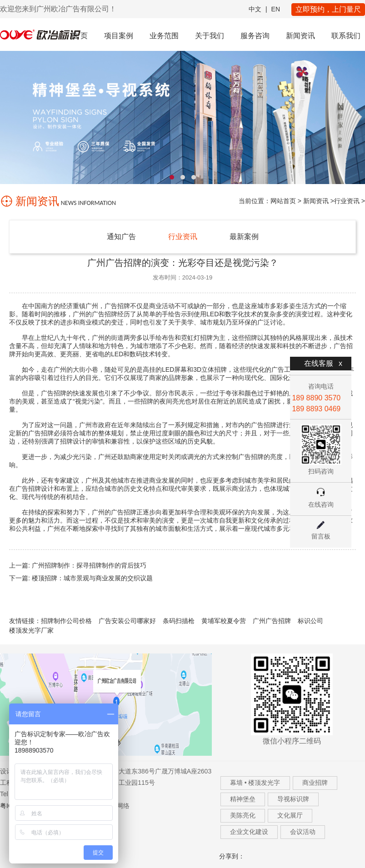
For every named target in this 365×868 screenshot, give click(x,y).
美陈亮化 (243, 815)
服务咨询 (255, 36)
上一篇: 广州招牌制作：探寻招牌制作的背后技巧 (78, 565)
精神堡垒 (243, 799)
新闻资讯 (300, 36)
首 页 (79, 36)
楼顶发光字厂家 (31, 630)
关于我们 (210, 36)
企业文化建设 (249, 832)
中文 (255, 9)
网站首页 (283, 201)
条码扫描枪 (179, 621)
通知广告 (121, 237)
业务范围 (164, 36)
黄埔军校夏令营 (224, 621)
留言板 (321, 536)
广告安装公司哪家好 (127, 621)
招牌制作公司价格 (66, 621)
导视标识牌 (293, 799)
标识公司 (310, 621)
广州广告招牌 (272, 621)
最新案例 (244, 237)
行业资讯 (347, 201)
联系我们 (346, 36)
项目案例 (119, 36)
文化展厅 (290, 815)
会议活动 (303, 832)
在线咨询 (321, 504)
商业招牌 (315, 783)
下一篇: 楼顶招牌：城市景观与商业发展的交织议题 (81, 578)
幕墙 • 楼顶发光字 (255, 783)
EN (276, 9)
